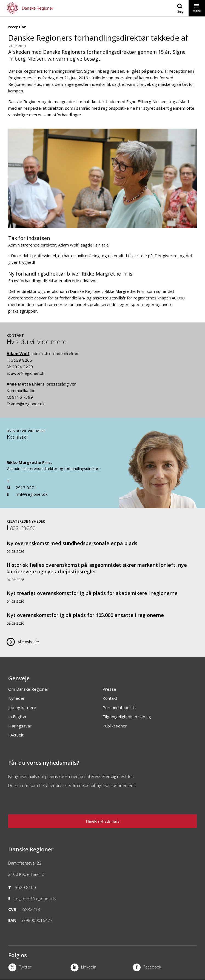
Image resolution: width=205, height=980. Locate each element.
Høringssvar (20, 726)
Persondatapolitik (119, 707)
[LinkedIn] (102, 968)
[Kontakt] (159, 506)
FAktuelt (16, 735)
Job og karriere (22, 707)
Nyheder (16, 698)
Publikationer (115, 726)
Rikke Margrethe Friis (29, 462)
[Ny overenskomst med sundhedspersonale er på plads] (102, 547)
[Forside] (51, 8)
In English (17, 716)
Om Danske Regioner (28, 689)
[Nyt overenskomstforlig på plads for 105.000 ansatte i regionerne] (102, 619)
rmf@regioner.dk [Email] (32, 494)
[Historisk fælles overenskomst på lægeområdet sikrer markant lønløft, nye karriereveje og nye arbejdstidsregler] (102, 572)
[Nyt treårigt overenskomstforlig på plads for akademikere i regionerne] (102, 597)
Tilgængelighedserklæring (127, 716)
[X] (39, 968)
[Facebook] (164, 968)
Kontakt (110, 698)
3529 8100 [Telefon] (25, 887)
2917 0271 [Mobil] (26, 488)
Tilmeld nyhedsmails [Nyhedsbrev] (102, 821)
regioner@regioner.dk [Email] (35, 898)
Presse (109, 689)
